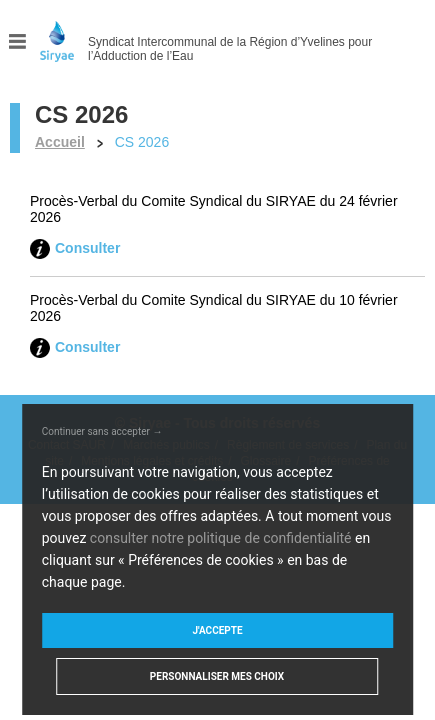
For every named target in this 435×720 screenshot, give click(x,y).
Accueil (60, 142)
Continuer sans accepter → (102, 431)
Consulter (87, 248)
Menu (18, 41)
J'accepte (217, 630)
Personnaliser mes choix (217, 676)
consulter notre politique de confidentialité (221, 538)
